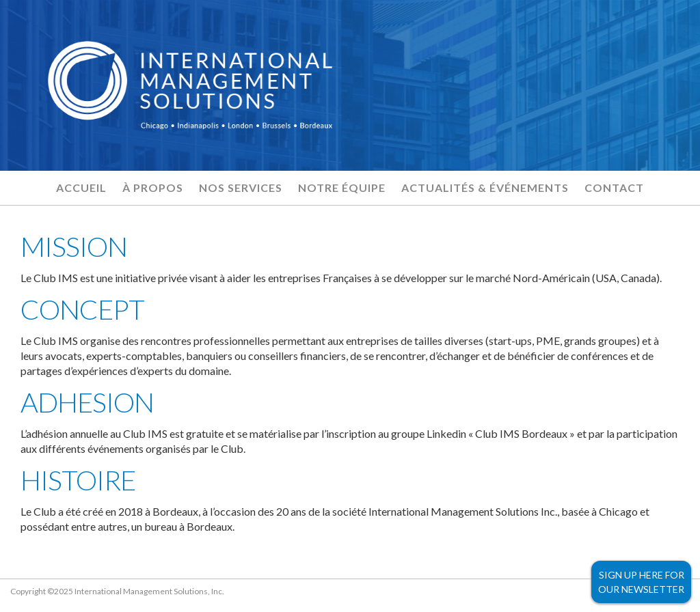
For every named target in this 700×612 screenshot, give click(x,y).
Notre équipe (342, 187)
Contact (614, 187)
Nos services (241, 187)
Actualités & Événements (485, 187)
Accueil (81, 187)
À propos (153, 187)
